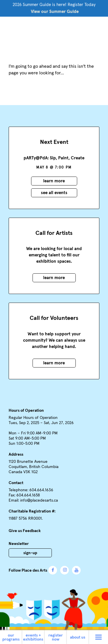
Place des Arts (54, 32)
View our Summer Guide (55, 12)
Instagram (65, 570)
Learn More (54, 181)
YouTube (76, 570)
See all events (54, 193)
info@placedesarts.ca (39, 500)
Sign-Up (30, 553)
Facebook (53, 570)
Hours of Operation (26, 411)
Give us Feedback (25, 531)
